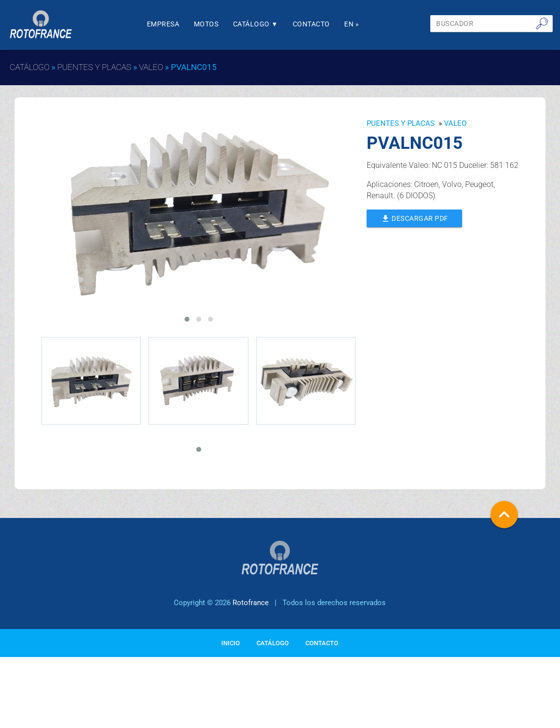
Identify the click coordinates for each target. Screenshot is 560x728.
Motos (211, 24)
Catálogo (263, 24)
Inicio (231, 677)
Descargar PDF (417, 218)
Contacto (321, 24)
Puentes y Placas (94, 67)
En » (364, 24)
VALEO (151, 67)
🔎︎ (542, 23)
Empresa (165, 24)
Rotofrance (251, 638)
